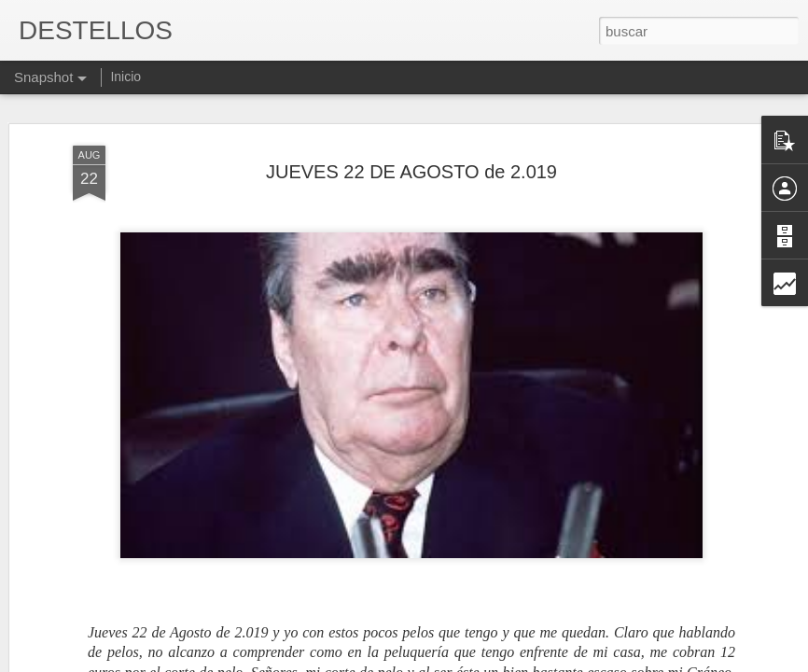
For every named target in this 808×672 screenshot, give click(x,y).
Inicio (125, 77)
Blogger (476, 662)
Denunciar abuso (539, 662)
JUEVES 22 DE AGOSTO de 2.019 (411, 116)
